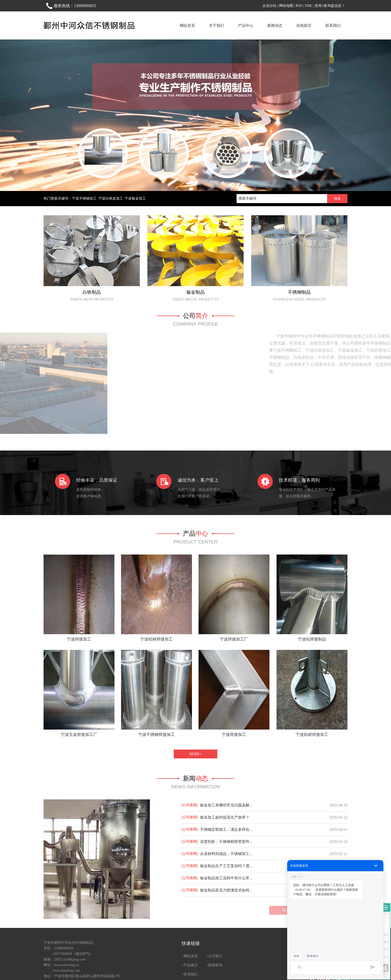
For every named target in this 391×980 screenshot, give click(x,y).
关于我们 (217, 25)
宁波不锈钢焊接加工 (157, 734)
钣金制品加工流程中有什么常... (226, 878)
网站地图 (286, 6)
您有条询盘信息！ (330, 6)
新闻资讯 (215, 965)
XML (309, 6)
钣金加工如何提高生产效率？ (225, 817)
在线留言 (304, 25)
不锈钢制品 (299, 292)
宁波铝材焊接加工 (157, 639)
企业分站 (269, 6)
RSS (299, 6)
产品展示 (191, 965)
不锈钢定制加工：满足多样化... (226, 829)
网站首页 (187, 25)
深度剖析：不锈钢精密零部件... (226, 842)
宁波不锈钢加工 (84, 198)
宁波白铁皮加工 (111, 198)
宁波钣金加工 (135, 198)
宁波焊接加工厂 (234, 639)
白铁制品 (92, 292)
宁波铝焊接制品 (312, 639)
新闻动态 (275, 25)
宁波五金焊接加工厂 (79, 734)
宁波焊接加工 (79, 639)
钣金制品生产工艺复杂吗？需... (226, 866)
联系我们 (333, 25)
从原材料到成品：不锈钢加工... (226, 854)
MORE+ (195, 754)
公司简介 (215, 956)
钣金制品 (195, 292)
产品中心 (246, 25)
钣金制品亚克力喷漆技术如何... (226, 890)
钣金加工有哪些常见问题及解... (226, 805)
